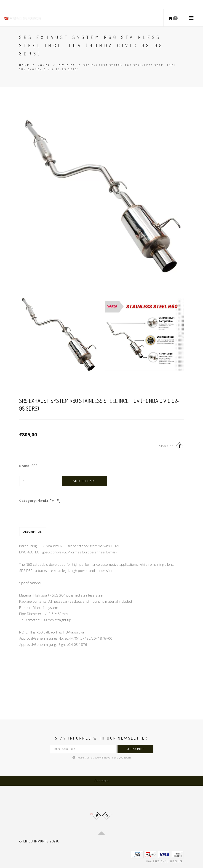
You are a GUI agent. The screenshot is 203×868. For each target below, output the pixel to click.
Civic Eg (67, 65)
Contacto (101, 781)
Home (24, 65)
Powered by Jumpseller (165, 861)
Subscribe (135, 749)
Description (33, 532)
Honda (44, 65)
